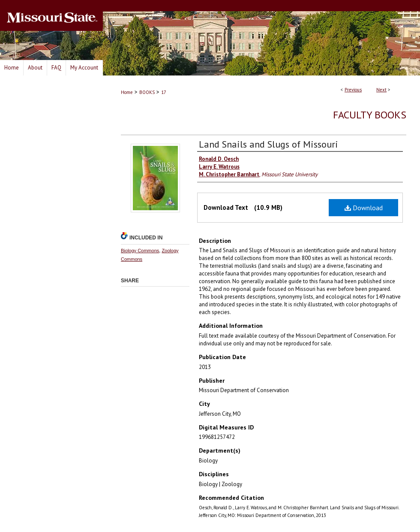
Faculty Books (370, 115)
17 (164, 92)
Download (364, 208)
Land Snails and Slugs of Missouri (268, 144)
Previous (353, 90)
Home (127, 92)
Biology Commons (140, 251)
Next (381, 90)
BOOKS (147, 92)
